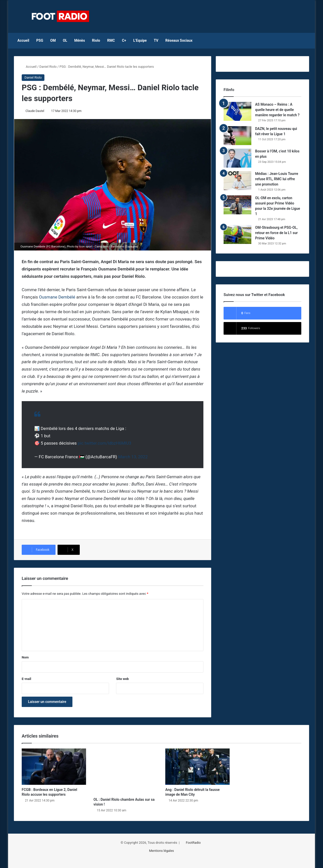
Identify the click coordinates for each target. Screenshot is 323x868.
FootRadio (193, 843)
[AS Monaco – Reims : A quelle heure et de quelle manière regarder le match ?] (237, 111)
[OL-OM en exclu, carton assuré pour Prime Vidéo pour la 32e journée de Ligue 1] (237, 205)
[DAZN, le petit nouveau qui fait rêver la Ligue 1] (237, 136)
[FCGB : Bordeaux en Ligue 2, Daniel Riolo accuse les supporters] (54, 767)
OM (53, 40)
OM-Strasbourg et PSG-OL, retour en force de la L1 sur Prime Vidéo (276, 233)
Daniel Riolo (48, 67)
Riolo (96, 40)
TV (156, 40)
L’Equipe (140, 40)
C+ (124, 40)
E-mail (26, 679)
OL (65, 40)
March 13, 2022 (133, 457)
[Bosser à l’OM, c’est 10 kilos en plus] (237, 158)
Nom (25, 657)
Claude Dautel (35, 111)
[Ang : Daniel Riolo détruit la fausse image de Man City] (197, 767)
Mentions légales (162, 851)
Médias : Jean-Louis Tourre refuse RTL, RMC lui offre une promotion (277, 179)
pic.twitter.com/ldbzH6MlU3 (104, 443)
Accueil (23, 40)
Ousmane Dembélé (57, 297)
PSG (40, 40)
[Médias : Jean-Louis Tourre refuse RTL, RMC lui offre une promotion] (237, 181)
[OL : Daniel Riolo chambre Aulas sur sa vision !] (126, 772)
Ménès (79, 40)
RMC (111, 40)
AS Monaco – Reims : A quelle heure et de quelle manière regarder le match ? (277, 110)
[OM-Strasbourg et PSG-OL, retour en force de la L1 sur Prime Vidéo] (237, 234)
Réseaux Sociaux (179, 40)
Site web (122, 679)
